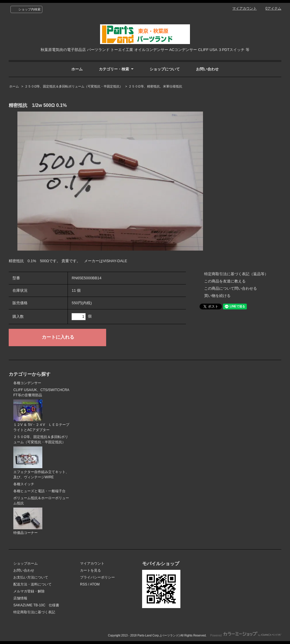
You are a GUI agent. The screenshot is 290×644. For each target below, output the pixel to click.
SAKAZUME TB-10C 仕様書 (36, 605)
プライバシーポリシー (97, 577)
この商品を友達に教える (225, 281)
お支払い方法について (31, 577)
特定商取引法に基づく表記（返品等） (236, 274)
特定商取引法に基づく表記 (34, 612)
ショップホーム (26, 563)
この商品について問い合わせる (231, 288)
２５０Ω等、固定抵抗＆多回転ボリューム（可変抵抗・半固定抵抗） (74, 86)
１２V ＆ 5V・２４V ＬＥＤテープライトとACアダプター (41, 416)
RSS (84, 584)
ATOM (95, 584)
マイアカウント (244, 8)
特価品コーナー (28, 521)
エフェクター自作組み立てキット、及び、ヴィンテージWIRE (41, 463)
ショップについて (165, 69)
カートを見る (90, 570)
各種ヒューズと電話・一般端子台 (39, 491)
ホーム (77, 69)
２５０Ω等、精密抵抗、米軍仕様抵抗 (155, 86)
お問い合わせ (207, 69)
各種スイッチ (24, 484)
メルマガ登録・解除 (29, 591)
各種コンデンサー (27, 383)
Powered (246, 635)
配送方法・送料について (32, 584)
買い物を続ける (217, 296)
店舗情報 (20, 598)
